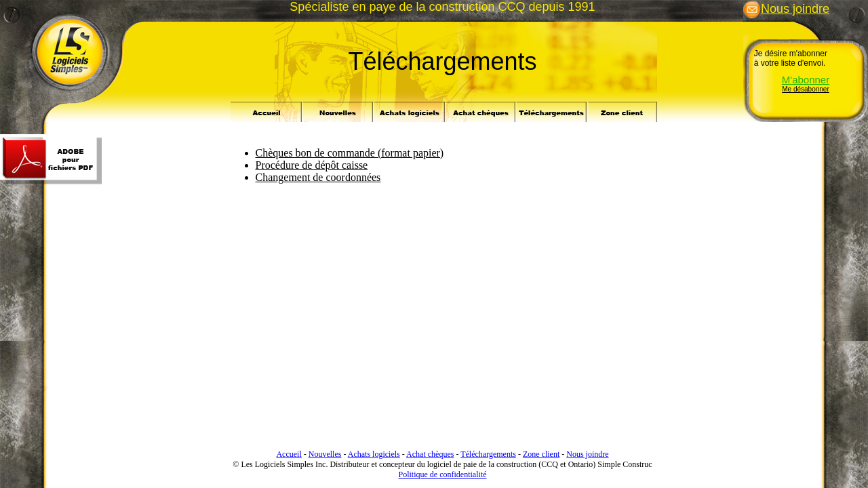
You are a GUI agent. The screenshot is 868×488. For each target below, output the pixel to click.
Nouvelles (325, 454)
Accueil (289, 454)
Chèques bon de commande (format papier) (350, 153)
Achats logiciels (374, 454)
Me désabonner (806, 89)
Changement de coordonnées (318, 177)
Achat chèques (430, 454)
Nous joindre (786, 9)
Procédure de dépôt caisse (312, 165)
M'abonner (806, 80)
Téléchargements (488, 454)
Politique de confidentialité (443, 474)
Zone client (541, 454)
